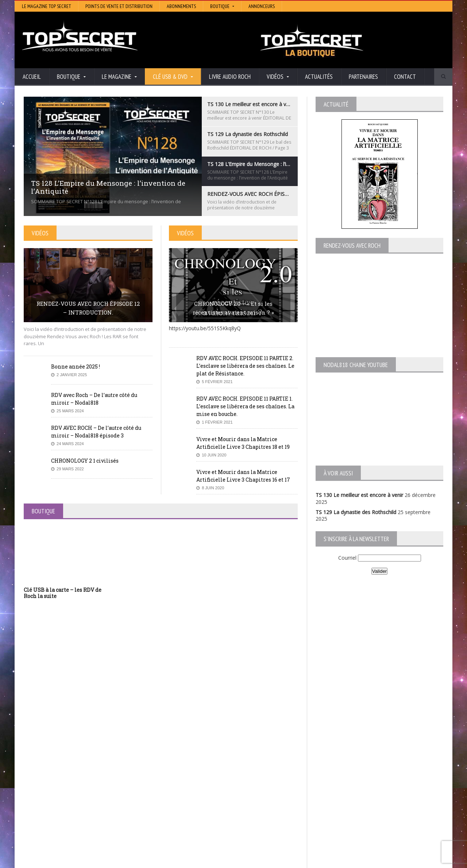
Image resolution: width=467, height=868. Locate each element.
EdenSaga (180, 797)
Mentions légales (426, 861)
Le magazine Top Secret (47, 6)
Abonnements (181, 6)
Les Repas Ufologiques (195, 807)
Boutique (340, 861)
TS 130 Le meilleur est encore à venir (359, 495)
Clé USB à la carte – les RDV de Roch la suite (63, 593)
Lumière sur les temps (194, 786)
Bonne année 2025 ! (76, 367)
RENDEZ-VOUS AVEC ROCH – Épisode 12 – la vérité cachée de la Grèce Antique (84, 816)
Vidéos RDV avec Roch (379, 861)
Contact (405, 77)
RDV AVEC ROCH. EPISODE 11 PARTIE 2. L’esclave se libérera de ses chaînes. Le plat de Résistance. (245, 366)
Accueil (32, 77)
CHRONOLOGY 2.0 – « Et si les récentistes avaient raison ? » (233, 308)
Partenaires (363, 77)
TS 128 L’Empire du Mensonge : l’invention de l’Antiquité (89, 786)
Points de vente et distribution (119, 6)
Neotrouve (181, 792)
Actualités (319, 77)
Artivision (179, 776)
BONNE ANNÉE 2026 (49, 840)
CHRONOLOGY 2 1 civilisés (85, 461)
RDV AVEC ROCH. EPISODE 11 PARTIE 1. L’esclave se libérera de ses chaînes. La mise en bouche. (245, 406)
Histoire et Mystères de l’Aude (203, 766)
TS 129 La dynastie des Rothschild (356, 512)
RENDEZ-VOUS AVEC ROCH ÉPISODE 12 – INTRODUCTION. (88, 308)
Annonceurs (262, 6)
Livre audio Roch (230, 77)
